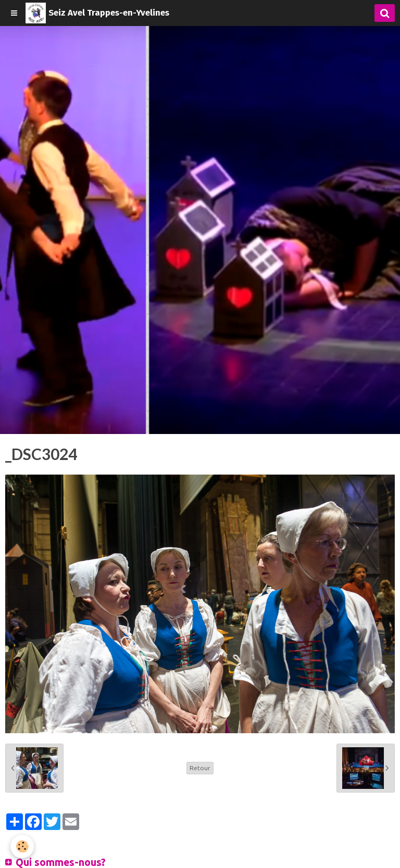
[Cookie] (22, 846)
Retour (200, 768)
